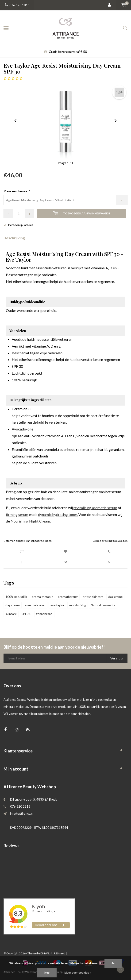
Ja (113, 963)
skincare (11, 614)
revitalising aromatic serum (95, 508)
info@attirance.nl (22, 813)
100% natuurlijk (16, 597)
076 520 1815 (17, 5)
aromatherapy (68, 597)
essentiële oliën (35, 605)
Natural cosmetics (103, 605)
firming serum (17, 514)
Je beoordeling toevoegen (110, 541)
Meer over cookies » (78, 973)
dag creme (115, 597)
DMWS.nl (46, 953)
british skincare (93, 597)
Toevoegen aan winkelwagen (82, 213)
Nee (47, 973)
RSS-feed (60, 953)
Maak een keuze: (17, 191)
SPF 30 (26, 614)
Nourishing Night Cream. (31, 521)
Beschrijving (14, 238)
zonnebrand (44, 614)
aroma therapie (42, 597)
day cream (13, 605)
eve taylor (57, 605)
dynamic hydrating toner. (58, 514)
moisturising (78, 605)
